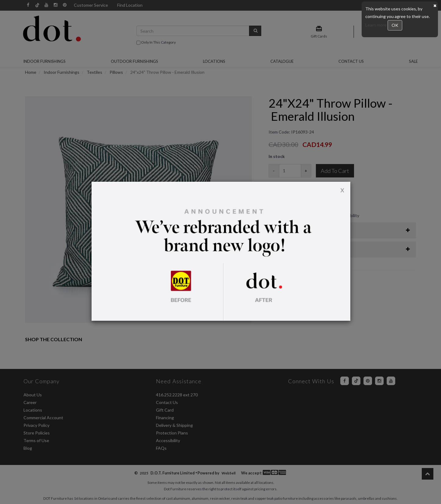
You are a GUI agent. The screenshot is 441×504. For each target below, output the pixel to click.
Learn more (376, 25)
